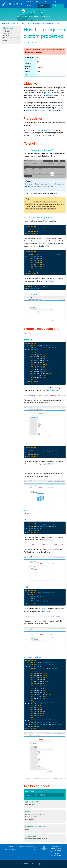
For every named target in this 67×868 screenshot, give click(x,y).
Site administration (11, 849)
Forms (27, 829)
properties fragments (51, 93)
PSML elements (30, 820)
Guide (55, 2)
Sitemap (11, 846)
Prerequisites (8, 33)
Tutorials (33, 11)
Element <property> (31, 817)
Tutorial (7, 36)
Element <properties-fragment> (35, 814)
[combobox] (44, 6)
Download (29, 2)
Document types (30, 805)
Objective (7, 31)
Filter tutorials (30, 792)
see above (27, 514)
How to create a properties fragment (42, 135)
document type (30, 93)
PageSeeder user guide (26, 846)
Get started (58, 6)
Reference (30, 6)
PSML (39, 2)
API (47, 2)
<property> (49, 95)
